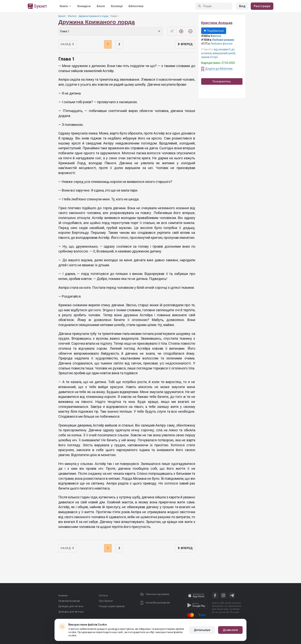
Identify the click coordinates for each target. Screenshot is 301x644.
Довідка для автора (71, 612)
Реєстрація (262, 6)
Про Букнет (106, 601)
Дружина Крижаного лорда (93, 16)
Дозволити (230, 630)
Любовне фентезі (221, 44)
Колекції (117, 6)
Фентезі (72, 16)
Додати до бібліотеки (219, 69)
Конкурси (84, 6)
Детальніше (202, 630)
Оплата (103, 595)
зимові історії (210, 57)
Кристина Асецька (217, 23)
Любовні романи (223, 40)
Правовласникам (69, 601)
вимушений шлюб (224, 53)
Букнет (62, 16)
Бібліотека (136, 6)
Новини (63, 595)
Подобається (214, 31)
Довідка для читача (71, 606)
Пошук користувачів (112, 606)
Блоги (101, 6)
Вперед (185, 44)
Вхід (242, 6)
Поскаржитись (222, 81)
